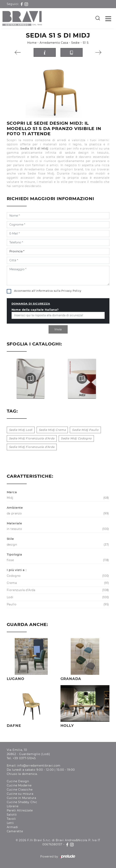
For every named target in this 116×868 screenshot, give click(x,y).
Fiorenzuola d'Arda (58, 590)
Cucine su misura (20, 794)
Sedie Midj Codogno (76, 438)
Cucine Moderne (19, 785)
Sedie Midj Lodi (21, 430)
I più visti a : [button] (17, 570)
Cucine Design (18, 781)
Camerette (15, 831)
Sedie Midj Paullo (85, 430)
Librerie (13, 806)
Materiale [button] (14, 523)
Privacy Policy (71, 291)
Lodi (58, 597)
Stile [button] (10, 539)
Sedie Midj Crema (52, 430)
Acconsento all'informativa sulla (48, 291)
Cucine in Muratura (21, 798)
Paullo (58, 604)
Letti (10, 823)
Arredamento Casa (54, 43)
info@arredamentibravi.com (39, 766)
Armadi (12, 827)
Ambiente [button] (15, 508)
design (58, 545)
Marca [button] (12, 492)
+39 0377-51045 (24, 758)
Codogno (58, 576)
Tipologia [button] (14, 554)
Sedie (75, 43)
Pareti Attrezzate (20, 810)
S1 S (86, 43)
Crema (58, 583)
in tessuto (58, 529)
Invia (58, 329)
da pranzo (58, 514)
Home (32, 43)
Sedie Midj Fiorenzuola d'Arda (32, 438)
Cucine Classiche (20, 790)
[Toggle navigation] (108, 18)
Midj (58, 498)
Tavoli (11, 819)
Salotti (12, 815)
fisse (58, 560)
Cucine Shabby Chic (22, 802)
